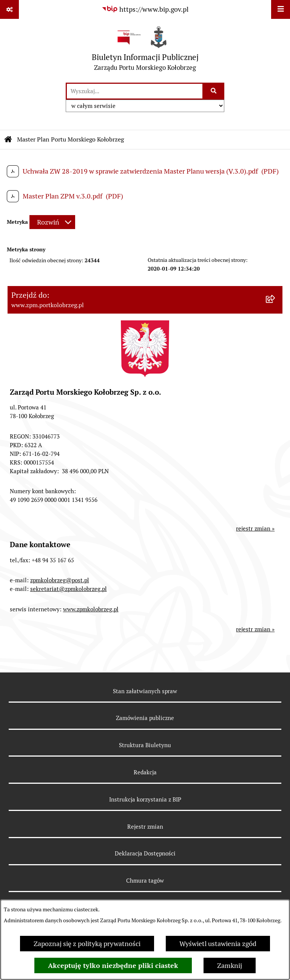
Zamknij (230, 965)
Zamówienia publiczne (145, 718)
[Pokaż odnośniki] (9, 9)
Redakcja (145, 772)
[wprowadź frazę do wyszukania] (135, 91)
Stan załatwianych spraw (145, 691)
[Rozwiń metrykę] (52, 222)
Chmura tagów (145, 881)
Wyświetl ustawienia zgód (218, 944)
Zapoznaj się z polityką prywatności (87, 944)
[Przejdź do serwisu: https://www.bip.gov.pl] (145, 9)
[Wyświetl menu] (281, 9)
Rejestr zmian (145, 827)
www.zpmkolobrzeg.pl (91, 609)
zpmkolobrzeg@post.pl (60, 580)
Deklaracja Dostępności (145, 853)
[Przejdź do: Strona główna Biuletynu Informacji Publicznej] (8, 140)
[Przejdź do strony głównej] (145, 50)
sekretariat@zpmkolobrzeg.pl (69, 589)
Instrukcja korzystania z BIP (145, 799)
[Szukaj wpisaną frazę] (214, 91)
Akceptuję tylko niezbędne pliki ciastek (113, 965)
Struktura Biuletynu (145, 745)
